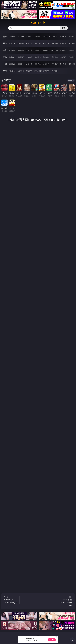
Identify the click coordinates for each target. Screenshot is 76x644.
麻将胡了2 (46, 37)
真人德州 (21, 37)
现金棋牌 (63, 37)
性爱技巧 (72, 64)
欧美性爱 (38, 50)
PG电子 (12, 37)
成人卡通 (29, 50)
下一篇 (65, 602)
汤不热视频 (38, 71)
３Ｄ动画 (38, 43)
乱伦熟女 (63, 50)
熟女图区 (63, 57)
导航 (5, 71)
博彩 (5, 36)
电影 (5, 50)
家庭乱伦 (21, 64)
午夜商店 (21, 71)
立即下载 (52, 640)
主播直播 (63, 43)
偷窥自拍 (12, 57)
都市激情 (12, 64)
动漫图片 (38, 57)
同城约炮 (12, 71)
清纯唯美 (55, 57)
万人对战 (29, 37)
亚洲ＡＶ (12, 43)
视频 (5, 43)
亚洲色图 (21, 57)
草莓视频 (29, 71)
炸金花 (55, 37)
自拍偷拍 (21, 43)
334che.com (38, 23)
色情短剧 (55, 71)
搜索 (64, 28)
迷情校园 (46, 64)
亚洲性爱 (12, 50)
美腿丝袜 (46, 57)
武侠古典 (38, 64)
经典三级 (55, 50)
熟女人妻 (46, 43)
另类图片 (72, 57)
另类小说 (55, 64)
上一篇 (11, 600)
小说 (5, 64)
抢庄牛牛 (72, 37)
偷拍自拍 (21, 50)
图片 (5, 57)
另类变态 (72, 50)
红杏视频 (46, 71)
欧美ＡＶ (29, 43)
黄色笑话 (63, 64)
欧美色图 (29, 57)
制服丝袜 (46, 50)
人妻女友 (29, 64)
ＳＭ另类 (72, 43)
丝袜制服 (55, 43)
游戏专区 (38, 37)
